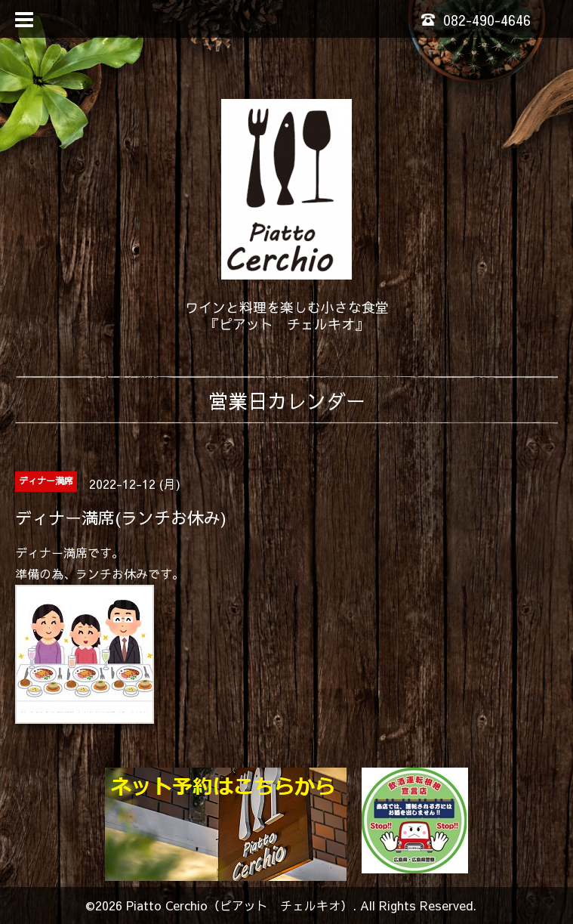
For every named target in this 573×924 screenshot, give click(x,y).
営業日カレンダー (287, 400)
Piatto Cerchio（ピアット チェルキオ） (239, 905)
